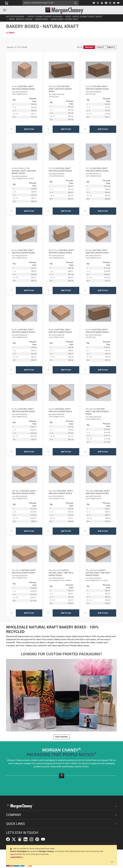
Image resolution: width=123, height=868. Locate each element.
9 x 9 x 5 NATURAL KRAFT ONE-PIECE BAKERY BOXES (60, 410)
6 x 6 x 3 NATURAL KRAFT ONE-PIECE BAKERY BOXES (97, 88)
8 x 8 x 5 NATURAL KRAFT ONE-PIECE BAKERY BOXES (60, 331)
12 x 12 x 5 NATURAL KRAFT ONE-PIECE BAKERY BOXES (24, 572)
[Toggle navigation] (5, 10)
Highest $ (111, 47)
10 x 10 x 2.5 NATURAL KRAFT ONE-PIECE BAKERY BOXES (97, 412)
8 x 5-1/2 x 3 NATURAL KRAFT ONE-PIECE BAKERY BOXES (61, 252)
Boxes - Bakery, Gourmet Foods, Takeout (84, 17)
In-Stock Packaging (15, 17)
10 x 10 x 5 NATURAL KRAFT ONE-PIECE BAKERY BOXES (98, 492)
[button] (5, 10)
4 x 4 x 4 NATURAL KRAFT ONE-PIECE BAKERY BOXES (23, 88)
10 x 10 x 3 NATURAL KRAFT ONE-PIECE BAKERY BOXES (24, 492)
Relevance (89, 47)
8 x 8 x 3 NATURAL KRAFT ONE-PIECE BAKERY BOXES (97, 252)
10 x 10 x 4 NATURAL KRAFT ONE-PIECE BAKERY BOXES (61, 492)
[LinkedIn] (106, 3)
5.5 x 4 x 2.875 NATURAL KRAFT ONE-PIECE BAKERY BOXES (60, 89)
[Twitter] (98, 3)
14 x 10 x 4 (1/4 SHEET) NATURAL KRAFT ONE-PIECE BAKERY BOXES (61, 573)
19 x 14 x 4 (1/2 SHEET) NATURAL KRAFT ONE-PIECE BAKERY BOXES (98, 573)
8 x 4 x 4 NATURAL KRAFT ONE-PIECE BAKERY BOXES (23, 252)
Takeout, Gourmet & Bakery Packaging (45, 17)
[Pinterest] (114, 3)
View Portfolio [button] (61, 737)
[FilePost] (102, 3)
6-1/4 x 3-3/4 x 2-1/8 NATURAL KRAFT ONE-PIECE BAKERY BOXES (24, 171)
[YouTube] (118, 3)
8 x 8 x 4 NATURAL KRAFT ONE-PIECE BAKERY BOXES (23, 331)
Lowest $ (100, 47)
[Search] (47, 3)
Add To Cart (29, 129)
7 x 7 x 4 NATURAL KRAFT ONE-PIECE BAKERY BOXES (97, 170)
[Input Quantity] (11, 129)
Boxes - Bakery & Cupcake (21, 19)
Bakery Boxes (42, 19)
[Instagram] (110, 3)
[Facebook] (94, 3)
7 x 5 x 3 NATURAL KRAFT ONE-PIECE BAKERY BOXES (60, 170)
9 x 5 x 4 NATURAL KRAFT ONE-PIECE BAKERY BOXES (97, 331)
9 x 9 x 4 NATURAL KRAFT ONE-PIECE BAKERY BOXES (23, 410)
